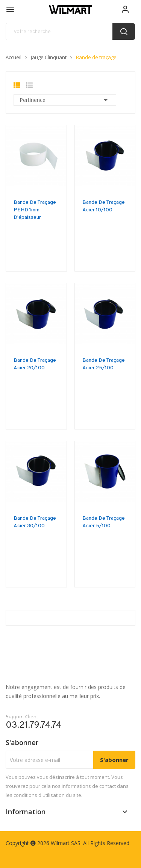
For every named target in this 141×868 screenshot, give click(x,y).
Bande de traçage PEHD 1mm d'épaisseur (35, 210)
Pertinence (65, 100)
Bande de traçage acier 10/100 (104, 206)
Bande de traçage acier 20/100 (35, 364)
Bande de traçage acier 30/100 (35, 522)
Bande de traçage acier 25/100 (104, 364)
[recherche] (70, 32)
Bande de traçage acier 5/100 (104, 522)
